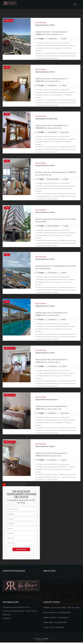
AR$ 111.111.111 (10, 348)
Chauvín (62, 460)
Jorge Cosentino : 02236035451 (56, 617)
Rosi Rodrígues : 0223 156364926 (57, 612)
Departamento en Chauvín (45, 446)
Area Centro (64, 132)
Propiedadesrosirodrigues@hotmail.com (17, 607)
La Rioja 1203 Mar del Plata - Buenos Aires (20, 611)
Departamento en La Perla (45, 25)
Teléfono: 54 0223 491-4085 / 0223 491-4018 (61, 608)
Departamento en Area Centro (47, 119)
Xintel (46, 639)
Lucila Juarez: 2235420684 (54, 627)
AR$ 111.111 (9, 21)
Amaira (42, 643)
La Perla (62, 39)
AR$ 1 (7, 301)
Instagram (7, 618)
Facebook (7, 615)
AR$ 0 (7, 67)
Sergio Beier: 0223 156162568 (55, 622)
